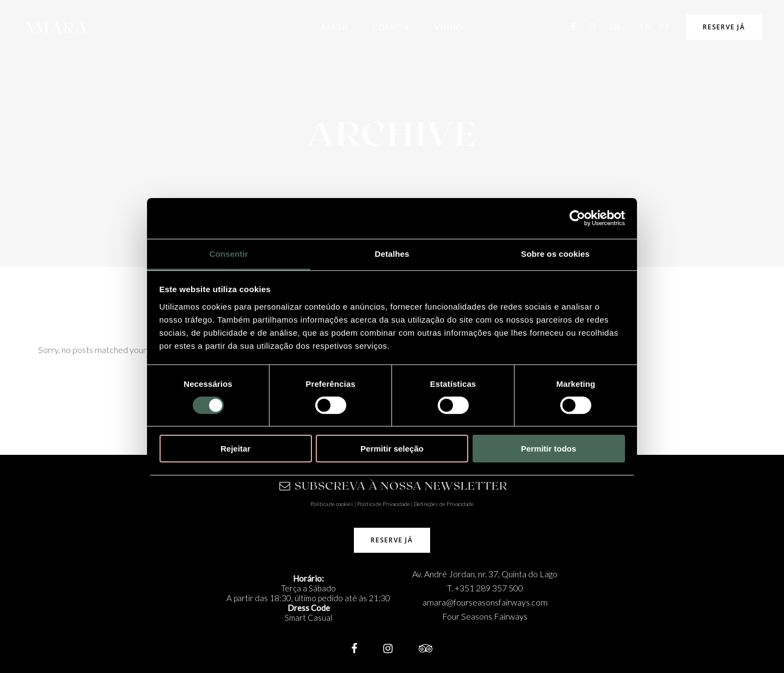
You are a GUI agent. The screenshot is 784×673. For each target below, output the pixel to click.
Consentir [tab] (229, 253)
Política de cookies (332, 504)
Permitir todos (549, 449)
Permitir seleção (392, 449)
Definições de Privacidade (444, 504)
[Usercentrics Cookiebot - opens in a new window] (577, 218)
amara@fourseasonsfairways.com (485, 602)
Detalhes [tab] (392, 253)
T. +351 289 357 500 (485, 588)
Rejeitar (235, 449)
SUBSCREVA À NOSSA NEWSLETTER (393, 485)
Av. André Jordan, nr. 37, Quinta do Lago (485, 574)
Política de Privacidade (384, 504)
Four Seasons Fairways (485, 616)
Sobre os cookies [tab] (555, 253)
